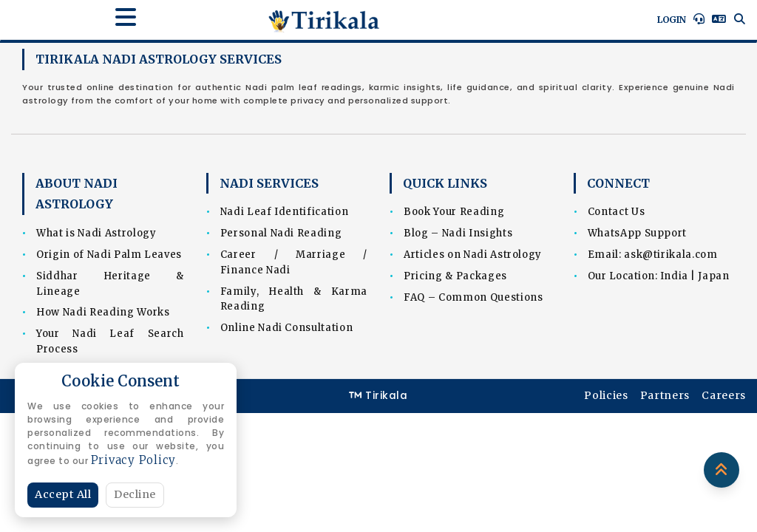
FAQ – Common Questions (473, 297)
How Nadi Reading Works (103, 312)
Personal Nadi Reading (281, 233)
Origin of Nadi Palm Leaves (109, 255)
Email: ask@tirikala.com (653, 255)
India (674, 276)
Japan (713, 276)
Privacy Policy (134, 460)
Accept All (63, 494)
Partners (665, 395)
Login (672, 20)
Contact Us (617, 212)
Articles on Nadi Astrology (473, 255)
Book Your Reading (454, 212)
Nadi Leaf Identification (285, 212)
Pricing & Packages (455, 276)
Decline (135, 494)
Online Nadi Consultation (287, 328)
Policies (606, 395)
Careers (724, 395)
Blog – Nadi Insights (458, 233)
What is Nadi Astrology (96, 233)
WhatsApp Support (637, 233)
